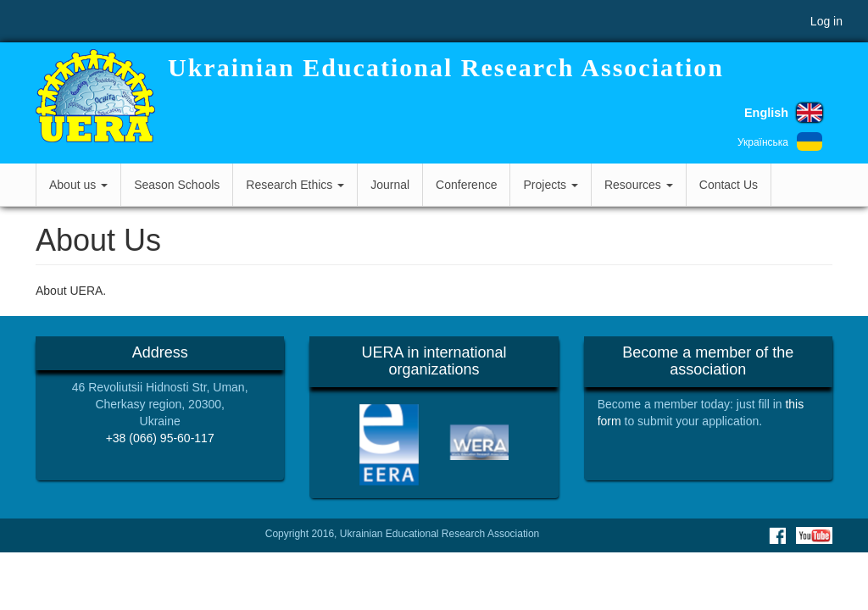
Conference (466, 185)
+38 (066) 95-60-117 (160, 438)
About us (78, 185)
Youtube (814, 535)
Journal (390, 185)
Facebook (777, 535)
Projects (550, 185)
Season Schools (177, 185)
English (766, 113)
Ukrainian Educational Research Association (446, 67)
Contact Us (729, 185)
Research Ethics (295, 185)
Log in (826, 21)
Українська (763, 142)
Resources (639, 185)
